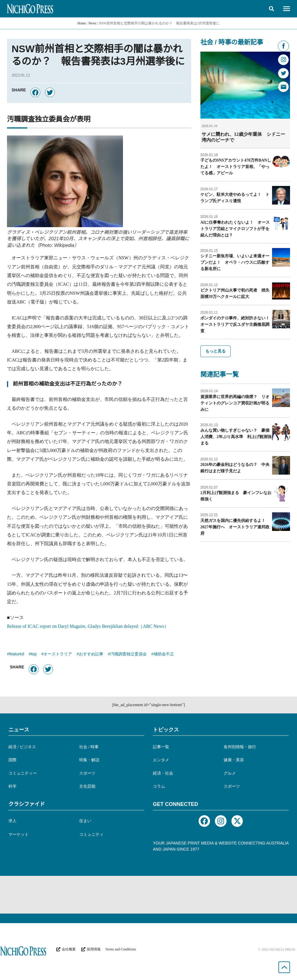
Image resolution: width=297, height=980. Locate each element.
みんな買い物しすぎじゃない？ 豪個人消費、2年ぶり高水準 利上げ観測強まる (236, 436)
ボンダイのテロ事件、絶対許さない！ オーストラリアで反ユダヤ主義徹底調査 (237, 324)
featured (17, 654)
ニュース (19, 730)
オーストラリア (58, 654)
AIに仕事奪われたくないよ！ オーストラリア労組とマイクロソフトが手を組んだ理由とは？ (235, 228)
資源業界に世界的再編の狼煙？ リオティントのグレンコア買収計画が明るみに (235, 403)
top (34, 654)
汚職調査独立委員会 (128, 654)
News (92, 23)
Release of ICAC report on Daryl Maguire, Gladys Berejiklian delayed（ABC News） (88, 626)
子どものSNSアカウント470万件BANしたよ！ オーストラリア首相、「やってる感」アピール (236, 166)
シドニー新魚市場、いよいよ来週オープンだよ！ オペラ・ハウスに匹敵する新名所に (235, 262)
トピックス (166, 730)
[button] (271, 9)
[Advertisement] (148, 895)
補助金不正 (164, 654)
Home (82, 23)
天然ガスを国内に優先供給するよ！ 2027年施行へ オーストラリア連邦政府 (235, 527)
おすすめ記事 (91, 654)
